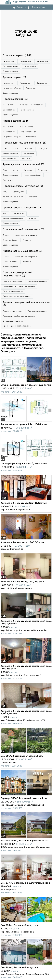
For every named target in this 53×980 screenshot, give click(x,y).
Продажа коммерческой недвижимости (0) (18, 274)
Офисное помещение (12, 282)
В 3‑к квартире (27, 110)
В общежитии (9, 105)
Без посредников (10, 71)
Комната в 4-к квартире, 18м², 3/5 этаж (23, 542)
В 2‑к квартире (9, 110)
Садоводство (19, 192)
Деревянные (29, 154)
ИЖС (5, 192)
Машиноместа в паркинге (26, 235)
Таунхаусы (42, 149)
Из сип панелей (10, 158)
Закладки (19, 7)
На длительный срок (12, 88)
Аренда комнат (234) (15, 121)
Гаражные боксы (10, 240)
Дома (5, 149)
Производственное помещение (17, 296)
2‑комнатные (25, 61)
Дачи (15, 149)
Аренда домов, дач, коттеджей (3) (23, 164)
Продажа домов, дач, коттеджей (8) (24, 143)
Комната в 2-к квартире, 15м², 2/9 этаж (22, 582)
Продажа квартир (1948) (17, 56)
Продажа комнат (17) (15, 99)
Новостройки (30, 66)
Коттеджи (28, 149)
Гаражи (6, 235)
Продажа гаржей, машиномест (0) (23, 229)
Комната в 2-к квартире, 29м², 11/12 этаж (24, 503)
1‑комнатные (8, 61)
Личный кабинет (37, 7)
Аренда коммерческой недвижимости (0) (26, 304)
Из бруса (26, 158)
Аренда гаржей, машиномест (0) (22, 251)
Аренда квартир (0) (14, 77)
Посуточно (31, 88)
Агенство (33, 197)
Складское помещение (13, 291)
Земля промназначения (13, 197)
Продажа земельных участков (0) (23, 186)
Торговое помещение (37, 282)
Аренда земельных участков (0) (22, 208)
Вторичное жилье (10, 66)
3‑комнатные (42, 61)
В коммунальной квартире (32, 105)
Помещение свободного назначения (19, 286)
